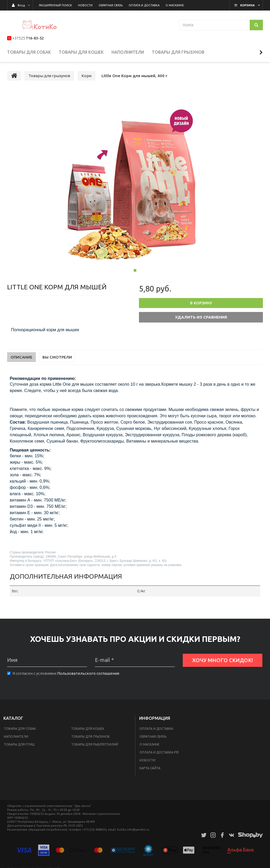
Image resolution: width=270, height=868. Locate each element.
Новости (147, 763)
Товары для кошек (88, 731)
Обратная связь (153, 739)
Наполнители (16, 739)
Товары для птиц (19, 747)
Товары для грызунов (90, 739)
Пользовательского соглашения (88, 676)
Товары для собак (20, 731)
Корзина (247, 5)
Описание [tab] (21, 360)
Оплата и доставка (156, 731)
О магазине (150, 747)
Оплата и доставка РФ (159, 755)
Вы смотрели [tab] (57, 360)
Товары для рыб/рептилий (95, 747)
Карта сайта (150, 771)
